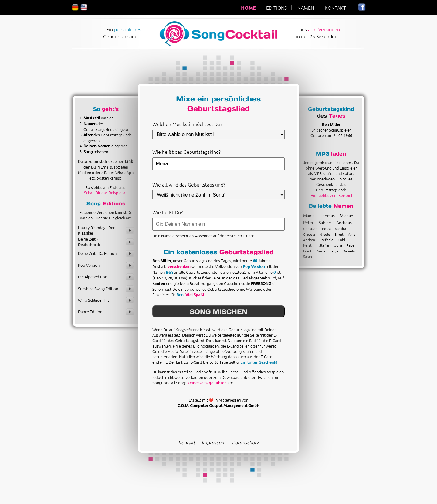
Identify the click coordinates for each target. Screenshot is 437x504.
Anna (321, 251)
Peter (308, 222)
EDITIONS (276, 8)
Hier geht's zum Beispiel (331, 195)
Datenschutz (245, 442)
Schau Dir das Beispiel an (106, 192)
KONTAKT (335, 8)
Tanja (334, 251)
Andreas (344, 222)
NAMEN (306, 8)
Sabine (325, 222)
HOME (248, 8)
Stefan (325, 245)
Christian (310, 228)
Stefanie (327, 240)
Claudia (309, 234)
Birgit (339, 234)
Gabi (341, 240)
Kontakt (187, 442)
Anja (352, 234)
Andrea (309, 240)
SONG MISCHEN (218, 312)
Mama (309, 215)
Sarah (308, 256)
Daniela (349, 251)
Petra (326, 228)
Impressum (213, 442)
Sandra (340, 228)
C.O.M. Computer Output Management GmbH (218, 406)
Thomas (327, 215)
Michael (347, 215)
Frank (308, 251)
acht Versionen (324, 29)
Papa (351, 245)
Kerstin (309, 245)
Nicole (325, 234)
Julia (338, 245)
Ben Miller (331, 125)
